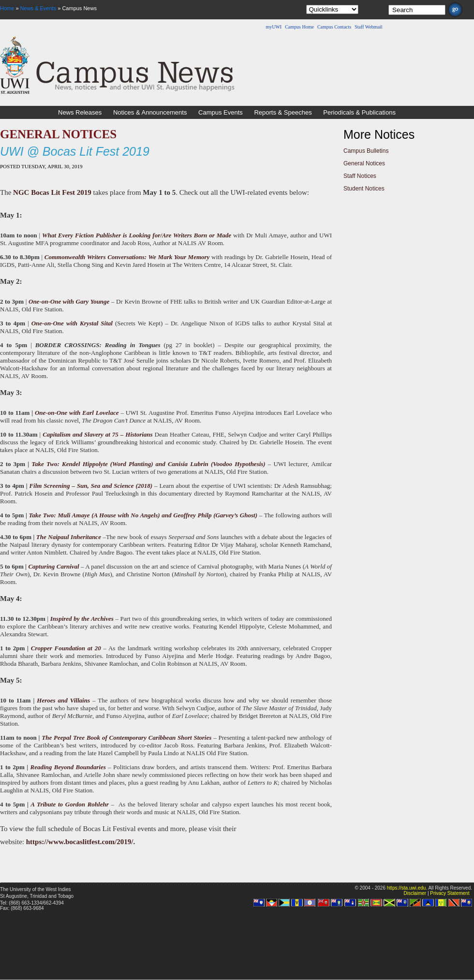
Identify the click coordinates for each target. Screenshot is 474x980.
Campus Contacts (334, 27)
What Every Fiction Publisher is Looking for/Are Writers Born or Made (137, 235)
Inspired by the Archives (82, 619)
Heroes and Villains (63, 700)
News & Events (38, 8)
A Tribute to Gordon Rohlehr (70, 804)
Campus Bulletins (366, 151)
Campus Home (299, 27)
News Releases (80, 112)
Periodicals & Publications (359, 112)
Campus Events (221, 112)
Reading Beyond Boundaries (68, 767)
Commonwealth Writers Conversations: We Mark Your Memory (127, 257)
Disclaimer (415, 893)
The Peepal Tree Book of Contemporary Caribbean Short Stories (126, 738)
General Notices (364, 163)
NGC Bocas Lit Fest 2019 (52, 192)
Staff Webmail (368, 27)
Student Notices (364, 189)
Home (7, 8)
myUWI (274, 27)
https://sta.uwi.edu (407, 888)
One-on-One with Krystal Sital (72, 323)
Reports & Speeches (283, 112)
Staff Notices (360, 176)
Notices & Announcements (150, 112)
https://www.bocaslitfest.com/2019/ (80, 842)
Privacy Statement (450, 893)
